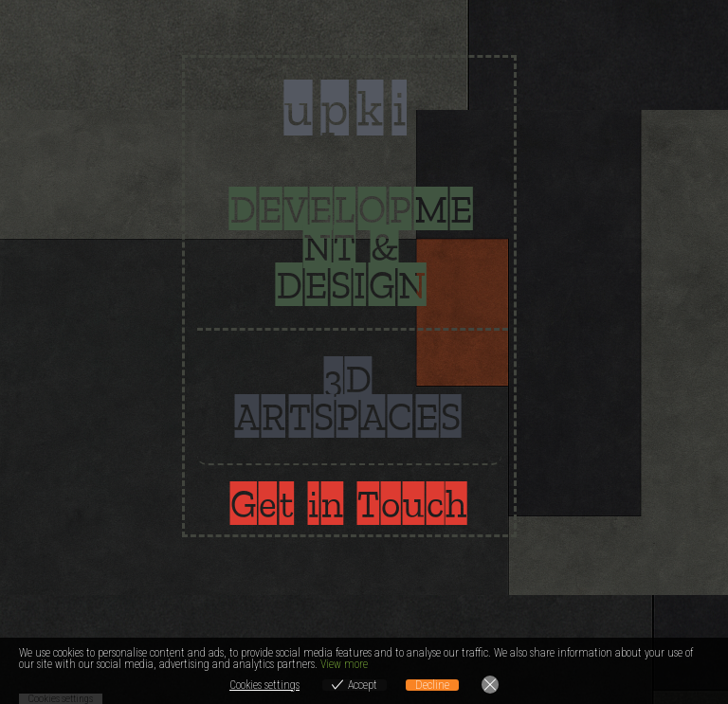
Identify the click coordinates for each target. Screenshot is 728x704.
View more (344, 664)
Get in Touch (350, 503)
